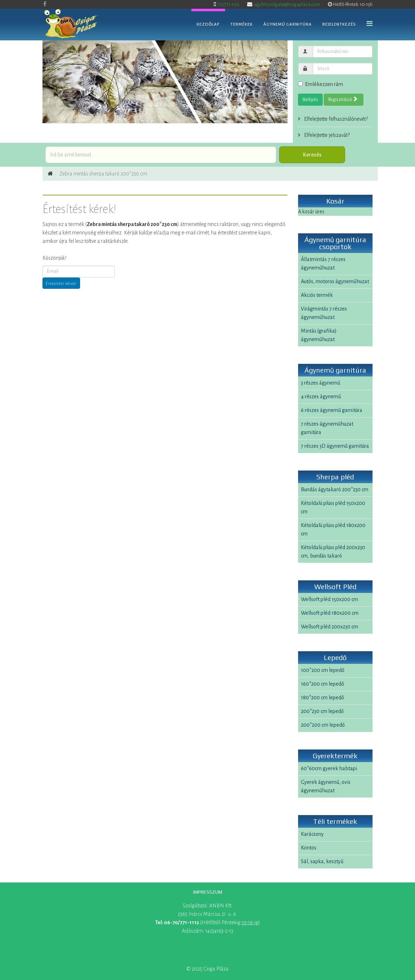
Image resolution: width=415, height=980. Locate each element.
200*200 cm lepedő (323, 725)
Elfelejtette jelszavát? (326, 135)
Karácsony (312, 834)
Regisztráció (343, 99)
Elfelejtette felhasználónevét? (335, 119)
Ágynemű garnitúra (288, 24)
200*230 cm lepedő (322, 711)
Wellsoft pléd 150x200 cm (330, 599)
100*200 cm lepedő (323, 670)
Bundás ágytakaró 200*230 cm (335, 489)
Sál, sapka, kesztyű (322, 861)
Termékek (242, 24)
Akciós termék (317, 295)
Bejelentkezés (339, 24)
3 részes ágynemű (321, 383)
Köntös (309, 848)
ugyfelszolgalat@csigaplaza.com (287, 4)
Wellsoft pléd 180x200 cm (330, 613)
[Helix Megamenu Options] (370, 24)
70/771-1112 (228, 4)
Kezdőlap (208, 24)
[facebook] (45, 4)
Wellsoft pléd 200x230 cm (330, 627)
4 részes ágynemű (321, 396)
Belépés (310, 100)
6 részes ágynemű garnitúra (332, 410)
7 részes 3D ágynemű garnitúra (335, 446)
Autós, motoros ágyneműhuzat (335, 281)
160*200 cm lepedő (322, 684)
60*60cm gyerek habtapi (329, 768)
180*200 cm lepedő (322, 698)
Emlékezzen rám (321, 84)
